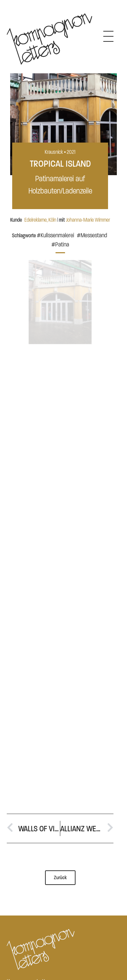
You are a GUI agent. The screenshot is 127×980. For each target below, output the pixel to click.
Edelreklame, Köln (40, 220)
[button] (60, 251)
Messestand (94, 235)
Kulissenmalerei (57, 235)
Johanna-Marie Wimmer (88, 220)
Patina (62, 245)
